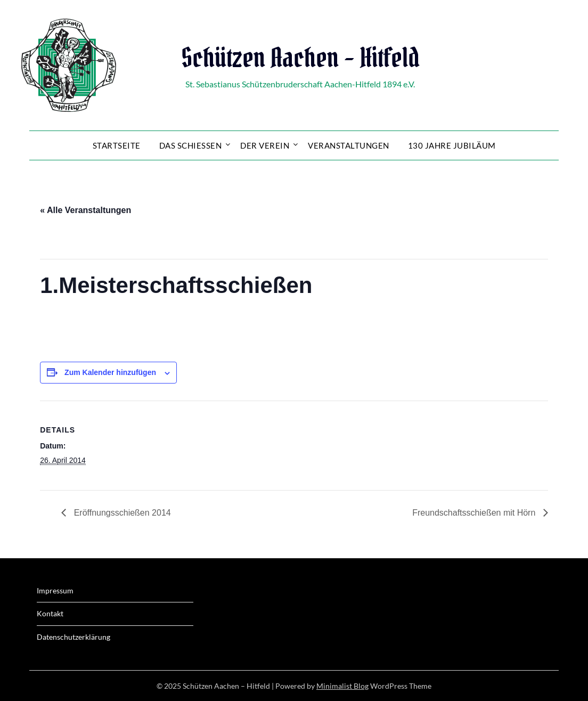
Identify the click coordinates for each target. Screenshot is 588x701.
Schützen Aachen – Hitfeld (300, 58)
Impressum (55, 590)
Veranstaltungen (349, 145)
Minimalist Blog (342, 686)
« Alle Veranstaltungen (85, 210)
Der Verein (265, 145)
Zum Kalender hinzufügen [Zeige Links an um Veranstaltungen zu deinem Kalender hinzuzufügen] (110, 372)
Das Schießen (191, 145)
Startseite (117, 145)
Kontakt (50, 613)
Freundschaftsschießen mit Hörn (475, 513)
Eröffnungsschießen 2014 (121, 513)
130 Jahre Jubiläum (452, 145)
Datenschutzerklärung (73, 637)
